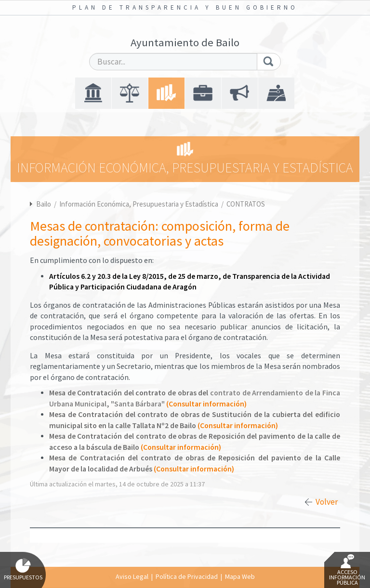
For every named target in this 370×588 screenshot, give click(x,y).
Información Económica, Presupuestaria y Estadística (139, 204)
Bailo (44, 204)
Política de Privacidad (187, 576)
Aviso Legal (132, 576)
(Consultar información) (206, 404)
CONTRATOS (246, 204)
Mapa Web (240, 576)
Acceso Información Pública (347, 570)
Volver (327, 502)
